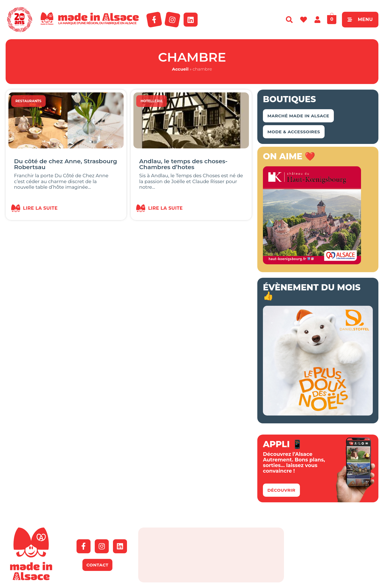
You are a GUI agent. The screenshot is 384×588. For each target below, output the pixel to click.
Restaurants (28, 101)
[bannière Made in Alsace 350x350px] (312, 263)
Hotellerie (151, 101)
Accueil (180, 69)
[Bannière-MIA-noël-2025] (318, 414)
